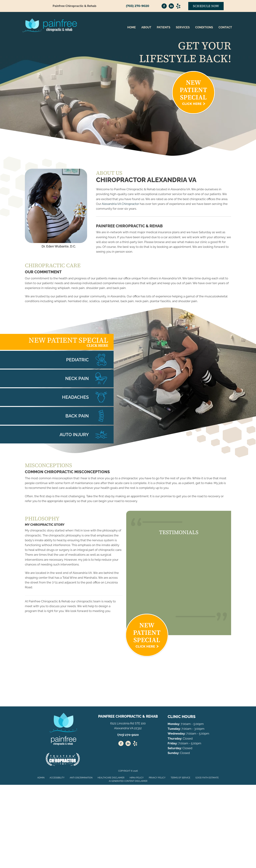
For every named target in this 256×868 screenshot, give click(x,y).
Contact (225, 27)
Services (183, 27)
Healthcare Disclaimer (111, 778)
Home (132, 27)
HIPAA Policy (137, 778)
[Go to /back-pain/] (57, 416)
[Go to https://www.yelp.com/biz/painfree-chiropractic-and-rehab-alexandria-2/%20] (135, 744)
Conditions (204, 27)
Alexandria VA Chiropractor (120, 204)
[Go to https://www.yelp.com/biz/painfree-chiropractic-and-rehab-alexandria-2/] (178, 7)
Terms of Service (180, 778)
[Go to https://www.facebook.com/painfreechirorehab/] (164, 7)
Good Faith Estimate (207, 778)
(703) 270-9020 (138, 6)
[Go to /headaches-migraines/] (57, 397)
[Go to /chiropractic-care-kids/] (57, 360)
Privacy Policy (157, 778)
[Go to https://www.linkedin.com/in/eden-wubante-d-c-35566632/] (171, 7)
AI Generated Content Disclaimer (128, 781)
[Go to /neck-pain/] (57, 378)
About (146, 27)
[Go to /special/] (57, 342)
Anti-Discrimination (81, 778)
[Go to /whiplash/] (57, 435)
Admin (41, 778)
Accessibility (57, 778)
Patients (164, 27)
